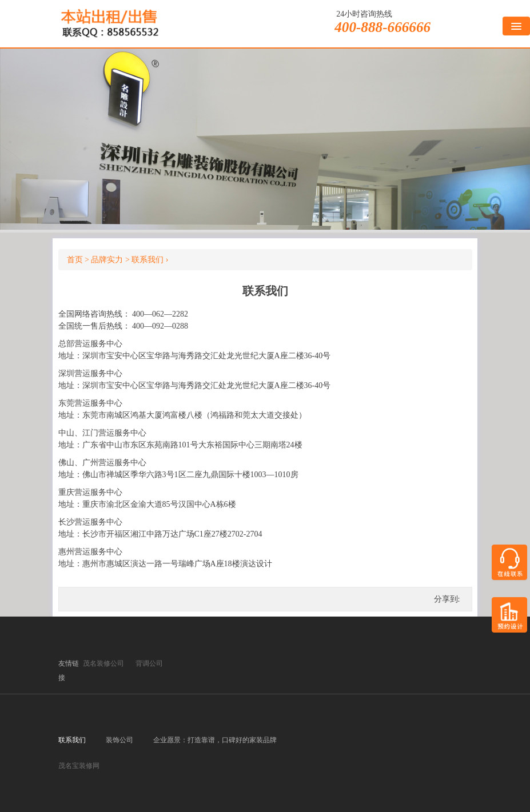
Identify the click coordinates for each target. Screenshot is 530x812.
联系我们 (148, 260)
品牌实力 (107, 260)
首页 (75, 260)
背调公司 (149, 663)
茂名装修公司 (103, 663)
